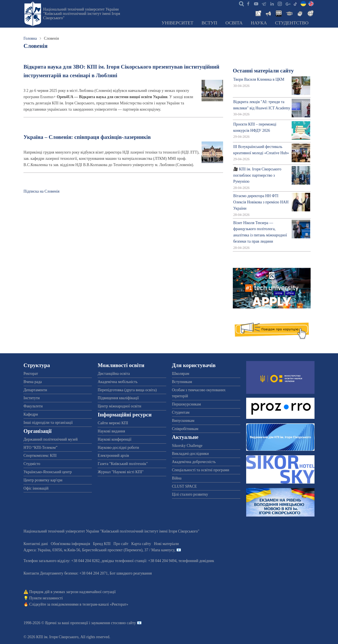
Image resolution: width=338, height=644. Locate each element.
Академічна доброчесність (194, 462)
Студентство (292, 23)
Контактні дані (36, 544)
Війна (177, 478)
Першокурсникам (186, 404)
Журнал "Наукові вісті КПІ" (121, 472)
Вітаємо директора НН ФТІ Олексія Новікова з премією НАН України (261, 202)
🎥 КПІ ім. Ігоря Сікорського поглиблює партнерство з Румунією (257, 175)
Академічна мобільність (118, 382)
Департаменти (35, 390)
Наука (259, 23)
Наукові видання (111, 431)
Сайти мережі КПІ (113, 423)
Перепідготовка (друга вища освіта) (127, 390)
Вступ (209, 23)
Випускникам (183, 421)
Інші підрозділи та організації (48, 423)
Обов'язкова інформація (70, 544)
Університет (177, 23)
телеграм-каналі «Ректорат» (105, 604)
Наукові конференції (114, 439)
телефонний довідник (196, 561)
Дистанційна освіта (114, 374)
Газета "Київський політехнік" (123, 464)
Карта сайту (141, 544)
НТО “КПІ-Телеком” (40, 448)
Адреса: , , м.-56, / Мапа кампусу (99, 550)
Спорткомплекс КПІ (40, 456)
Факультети (33, 406)
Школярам (181, 374)
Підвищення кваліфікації (118, 398)
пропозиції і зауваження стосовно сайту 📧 (106, 623)
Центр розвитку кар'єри (43, 480)
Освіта (234, 23)
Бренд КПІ (102, 544)
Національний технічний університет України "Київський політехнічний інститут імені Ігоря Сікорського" (82, 14)
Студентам (181, 412)
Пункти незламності (46, 598)
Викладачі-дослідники (190, 454)
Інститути (32, 398)
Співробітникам (185, 429)
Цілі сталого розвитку (190, 494)
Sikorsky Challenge (187, 446)
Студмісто (32, 464)
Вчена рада (33, 382)
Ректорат (31, 374)
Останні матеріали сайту (263, 71)
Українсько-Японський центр (48, 472)
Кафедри (31, 414)
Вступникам (182, 382)
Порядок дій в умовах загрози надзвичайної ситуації (73, 592)
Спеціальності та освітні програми (201, 470)
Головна (30, 38)
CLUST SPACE (185, 486)
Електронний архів (113, 456)
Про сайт (121, 544)
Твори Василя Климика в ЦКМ (259, 79)
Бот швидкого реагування (131, 573)
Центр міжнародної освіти (119, 406)
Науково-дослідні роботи (118, 448)
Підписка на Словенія (41, 191)
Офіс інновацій (36, 488)
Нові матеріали (166, 544)
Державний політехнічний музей (51, 439)
